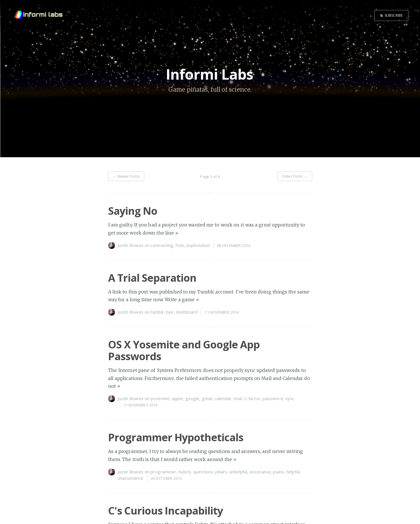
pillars (221, 472)
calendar (223, 398)
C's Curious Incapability (165, 511)
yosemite (160, 398)
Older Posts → (295, 176)
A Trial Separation (152, 278)
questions (203, 472)
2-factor (252, 398)
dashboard (187, 312)
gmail (207, 398)
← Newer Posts (126, 176)
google (192, 398)
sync (290, 398)
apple (178, 398)
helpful (293, 472)
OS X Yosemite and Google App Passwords (184, 350)
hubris (185, 472)
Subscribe (394, 15)
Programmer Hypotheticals (176, 437)
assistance (260, 472)
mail (238, 398)
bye (170, 312)
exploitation (198, 245)
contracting (162, 245)
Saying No (133, 211)
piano (279, 472)
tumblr (157, 312)
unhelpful (238, 472)
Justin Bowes (131, 245)
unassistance (131, 478)
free (180, 245)
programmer (163, 472)
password (273, 398)
